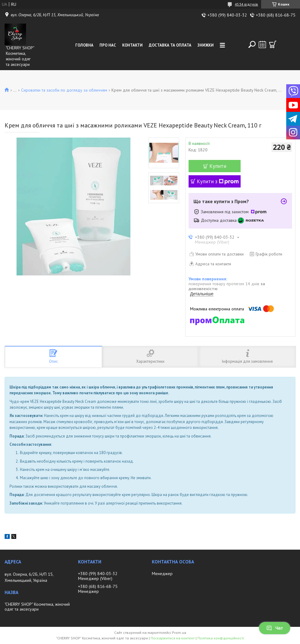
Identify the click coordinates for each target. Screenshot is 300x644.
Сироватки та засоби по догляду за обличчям (64, 90)
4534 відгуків (246, 4)
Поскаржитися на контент (173, 638)
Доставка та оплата (170, 45)
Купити (218, 166)
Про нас (108, 45)
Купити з (218, 181)
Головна (84, 45)
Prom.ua (179, 633)
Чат (275, 628)
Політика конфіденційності (221, 638)
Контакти (132, 45)
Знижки (206, 45)
